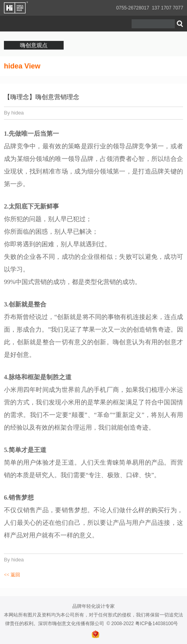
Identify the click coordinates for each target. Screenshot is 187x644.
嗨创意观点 (34, 45)
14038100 (163, 624)
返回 (12, 575)
